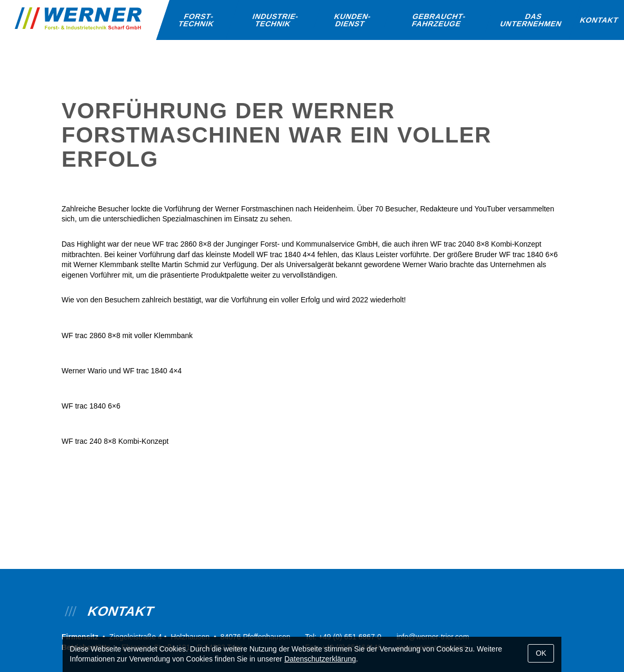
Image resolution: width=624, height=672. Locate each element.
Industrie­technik (276, 20)
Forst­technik (196, 20)
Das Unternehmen (531, 20)
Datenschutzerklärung (320, 659)
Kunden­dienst (353, 20)
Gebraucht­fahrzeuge (439, 20)
